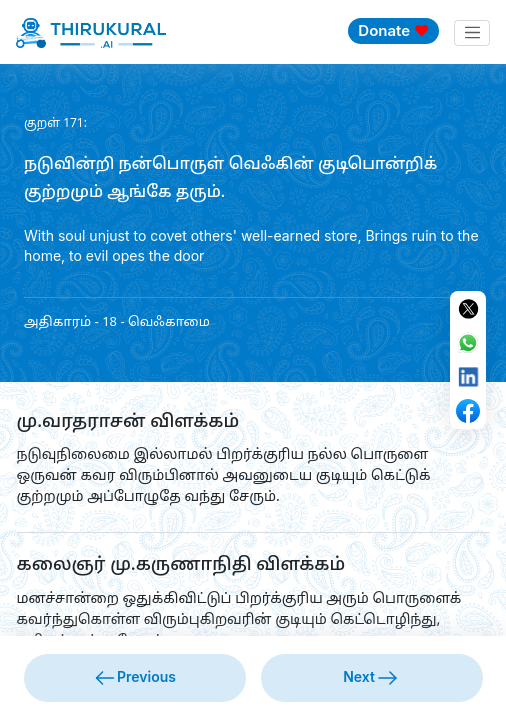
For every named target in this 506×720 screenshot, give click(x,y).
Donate (393, 30)
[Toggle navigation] (472, 33)
